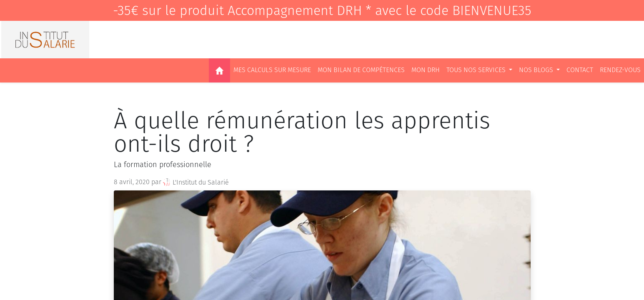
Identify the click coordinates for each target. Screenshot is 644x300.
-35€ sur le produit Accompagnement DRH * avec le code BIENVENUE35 (322, 10)
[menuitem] (219, 70)
